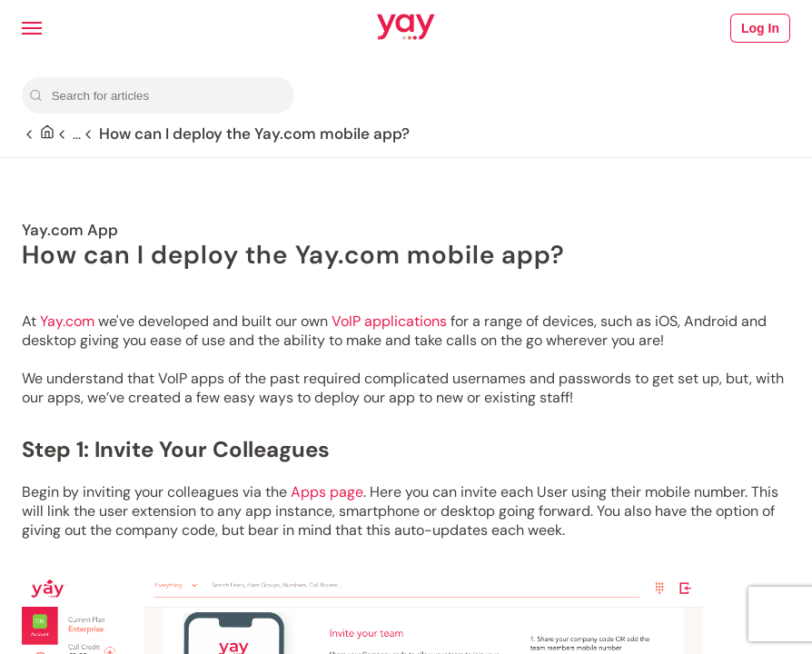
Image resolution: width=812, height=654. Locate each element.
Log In (760, 28)
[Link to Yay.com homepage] (406, 28)
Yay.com (67, 321)
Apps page (327, 492)
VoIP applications (389, 321)
